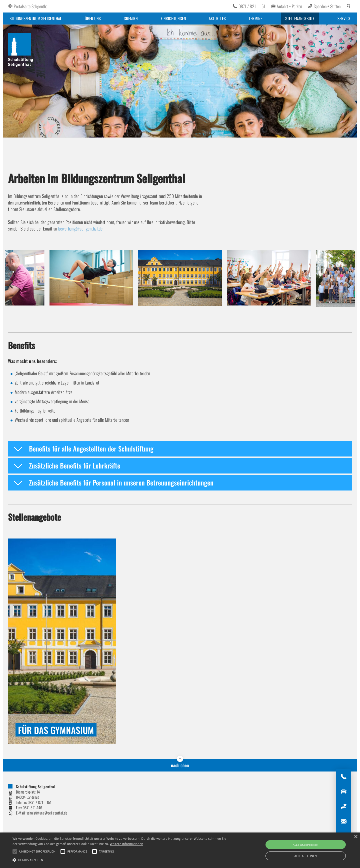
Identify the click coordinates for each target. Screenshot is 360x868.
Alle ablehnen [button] (306, 856)
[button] (11, 285)
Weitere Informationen (126, 844)
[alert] (180, 850)
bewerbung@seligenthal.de (80, 228)
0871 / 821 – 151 (252, 6)
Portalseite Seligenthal (31, 6)
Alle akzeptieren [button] (306, 845)
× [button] (356, 837)
